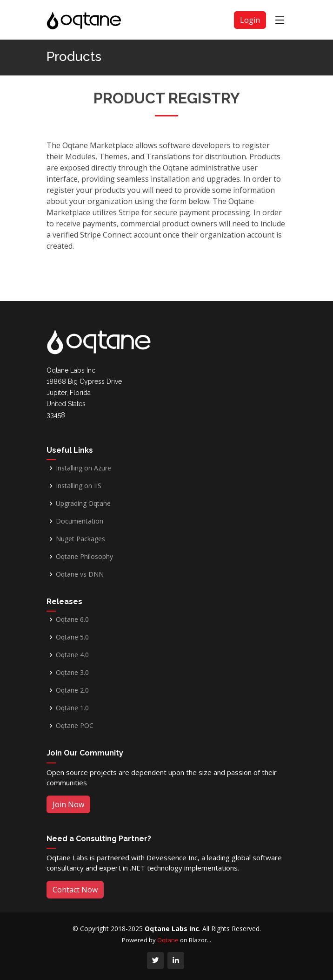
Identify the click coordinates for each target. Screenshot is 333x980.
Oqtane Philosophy (84, 557)
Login (250, 20)
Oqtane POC (75, 726)
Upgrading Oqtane (83, 504)
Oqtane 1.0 (72, 708)
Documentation (80, 521)
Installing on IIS (79, 486)
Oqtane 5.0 (72, 637)
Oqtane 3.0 (72, 673)
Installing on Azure (83, 468)
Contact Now (75, 890)
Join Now (68, 804)
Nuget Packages (80, 539)
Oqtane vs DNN (80, 574)
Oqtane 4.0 (72, 655)
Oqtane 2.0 (72, 690)
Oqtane (168, 940)
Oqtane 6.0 (72, 619)
